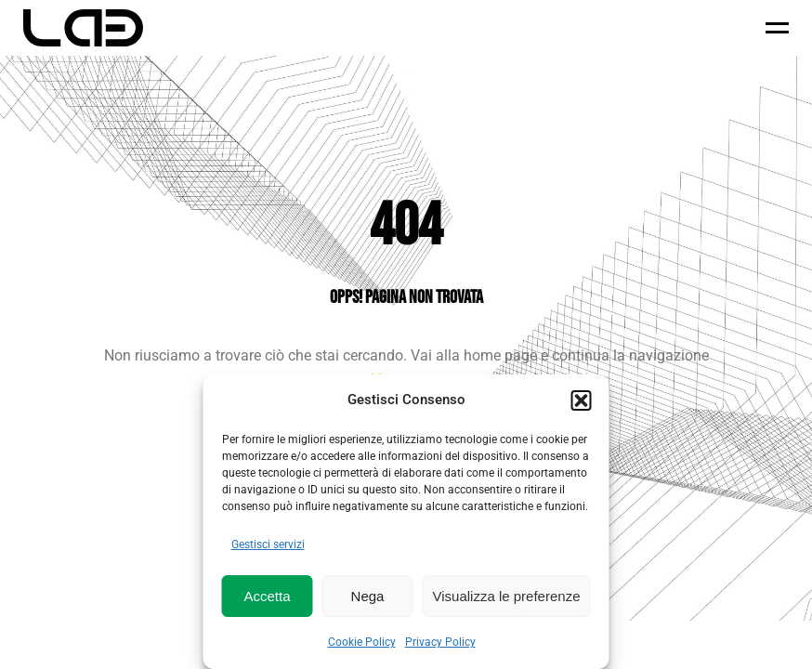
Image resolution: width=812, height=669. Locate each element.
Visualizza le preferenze (507, 596)
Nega (368, 596)
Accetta (267, 596)
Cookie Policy (362, 642)
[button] (582, 400)
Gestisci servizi (268, 544)
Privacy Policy (440, 642)
